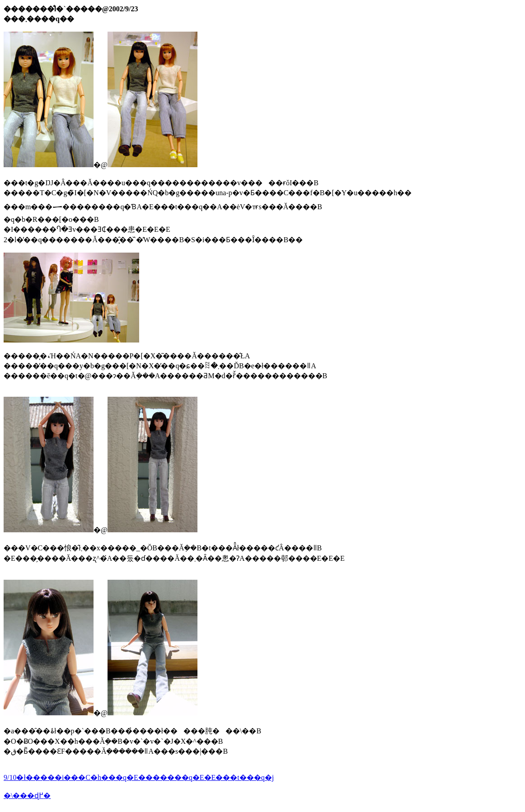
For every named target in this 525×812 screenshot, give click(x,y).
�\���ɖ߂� (27, 796)
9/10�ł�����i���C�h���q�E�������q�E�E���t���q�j (139, 777)
